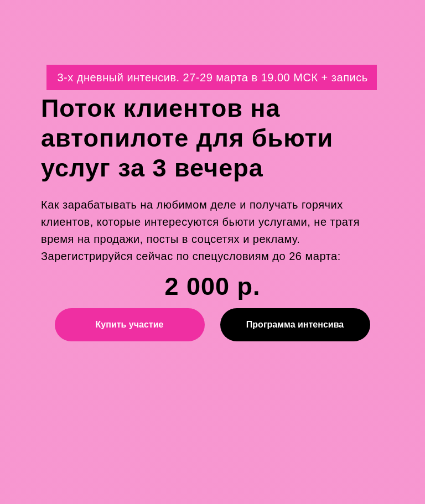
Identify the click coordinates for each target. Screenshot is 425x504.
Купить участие (130, 324)
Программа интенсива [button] (295, 324)
